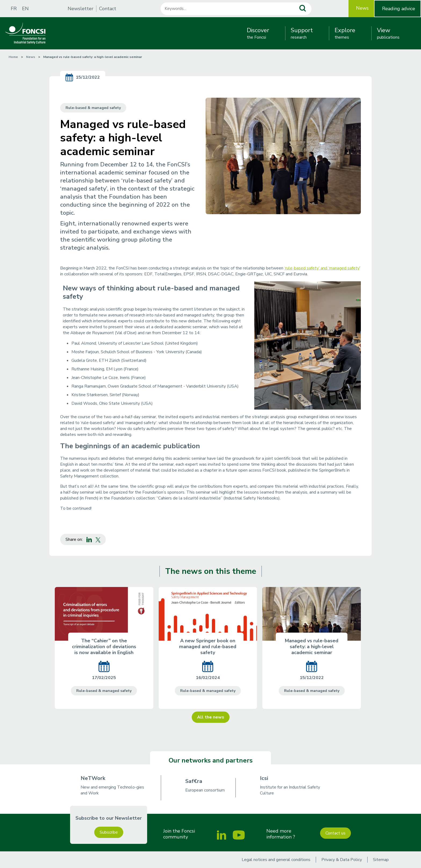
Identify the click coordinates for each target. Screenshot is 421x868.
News (362, 8)
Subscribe (109, 832)
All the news (211, 717)
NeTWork (93, 778)
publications (388, 33)
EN (25, 9)
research (302, 33)
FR (14, 9)
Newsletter (81, 9)
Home (13, 57)
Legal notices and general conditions (276, 860)
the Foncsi (258, 33)
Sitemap (381, 860)
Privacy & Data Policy (342, 860)
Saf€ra (194, 781)
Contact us (335, 833)
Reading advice (399, 9)
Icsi (264, 778)
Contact (108, 9)
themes (345, 33)
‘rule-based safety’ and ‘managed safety (322, 268)
